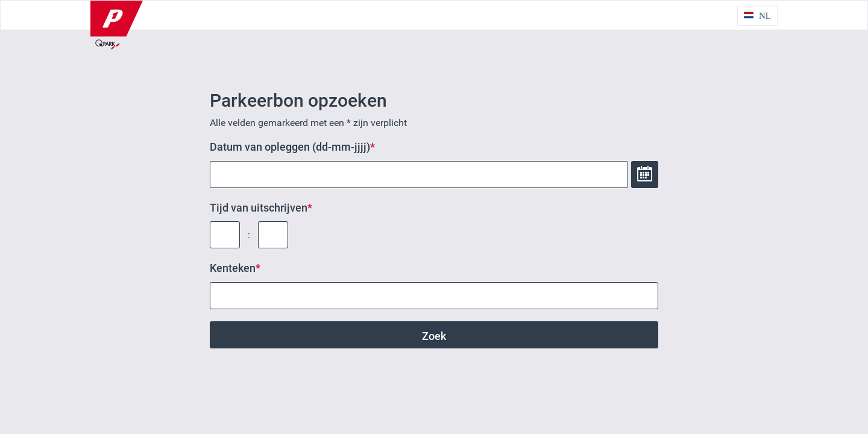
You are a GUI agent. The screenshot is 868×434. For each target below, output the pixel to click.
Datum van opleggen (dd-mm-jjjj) (290, 147)
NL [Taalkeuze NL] (765, 16)
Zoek (434, 336)
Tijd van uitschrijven (259, 208)
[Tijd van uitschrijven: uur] (225, 235)
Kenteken (233, 268)
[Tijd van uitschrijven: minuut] (273, 235)
